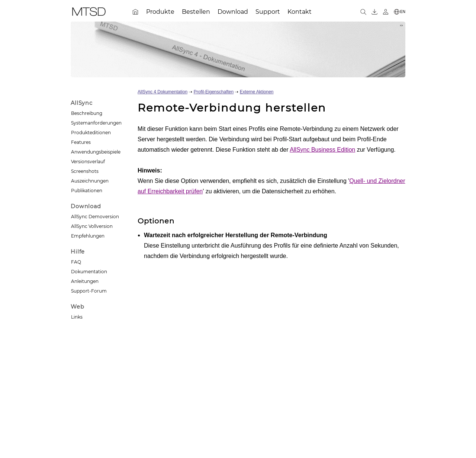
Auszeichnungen (90, 181)
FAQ (76, 262)
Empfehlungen (88, 236)
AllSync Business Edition (322, 150)
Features (81, 142)
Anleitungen (85, 281)
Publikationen (87, 191)
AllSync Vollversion (92, 226)
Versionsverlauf (88, 162)
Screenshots (85, 171)
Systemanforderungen (96, 123)
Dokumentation (89, 272)
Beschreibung (87, 113)
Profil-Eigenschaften (214, 92)
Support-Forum (89, 291)
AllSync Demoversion (95, 217)
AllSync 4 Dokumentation (163, 92)
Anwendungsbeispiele (96, 152)
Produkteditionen (91, 133)
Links (77, 317)
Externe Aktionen (257, 92)
